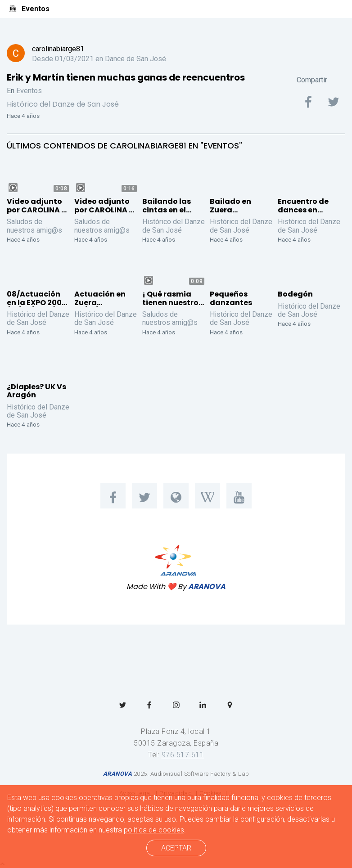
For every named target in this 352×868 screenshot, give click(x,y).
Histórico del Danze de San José (63, 104)
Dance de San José (135, 59)
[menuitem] (113, 496)
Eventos (29, 91)
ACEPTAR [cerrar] (176, 848)
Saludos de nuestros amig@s (34, 226)
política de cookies (154, 830)
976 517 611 (183, 755)
